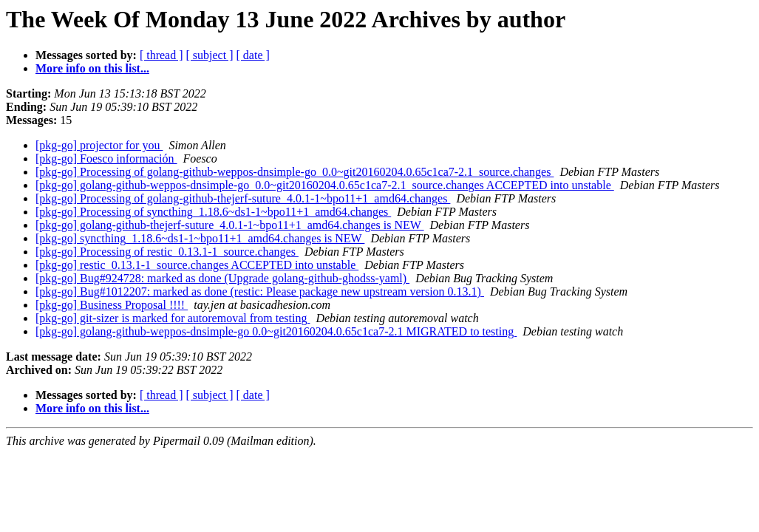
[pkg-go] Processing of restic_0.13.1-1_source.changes (167, 252)
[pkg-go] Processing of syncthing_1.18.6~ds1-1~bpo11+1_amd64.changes (213, 212)
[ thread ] (161, 55)
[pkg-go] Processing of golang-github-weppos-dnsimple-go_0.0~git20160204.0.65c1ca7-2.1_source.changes (295, 172)
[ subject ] (210, 55)
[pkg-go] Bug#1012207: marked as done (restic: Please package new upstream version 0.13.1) (260, 291)
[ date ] (253, 55)
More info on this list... (92, 68)
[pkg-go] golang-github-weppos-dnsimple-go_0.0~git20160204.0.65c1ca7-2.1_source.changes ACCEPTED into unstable (325, 185)
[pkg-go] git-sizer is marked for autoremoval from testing (173, 318)
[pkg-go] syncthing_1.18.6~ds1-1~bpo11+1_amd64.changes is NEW (200, 238)
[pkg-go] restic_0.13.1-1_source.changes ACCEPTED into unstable (197, 265)
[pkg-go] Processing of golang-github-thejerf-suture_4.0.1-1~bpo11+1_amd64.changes (243, 198)
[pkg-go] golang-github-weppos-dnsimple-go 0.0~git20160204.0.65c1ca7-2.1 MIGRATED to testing (276, 331)
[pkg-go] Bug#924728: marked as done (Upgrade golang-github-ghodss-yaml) (222, 278)
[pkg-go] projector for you (99, 145)
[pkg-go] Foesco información (106, 158)
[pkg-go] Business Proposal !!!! (112, 305)
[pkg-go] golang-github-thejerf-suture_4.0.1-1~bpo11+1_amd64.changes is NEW (230, 225)
